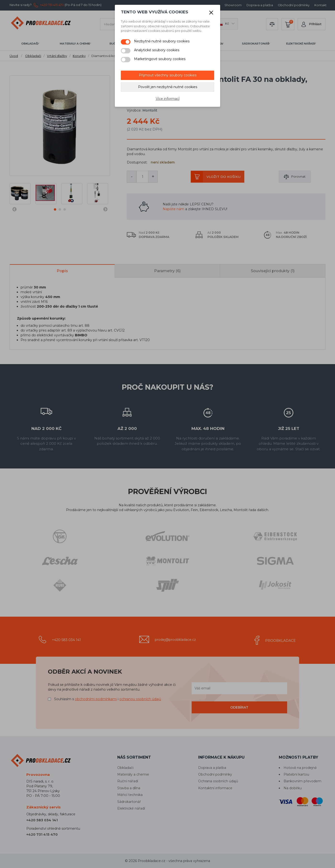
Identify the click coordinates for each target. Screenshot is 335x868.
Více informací (168, 99)
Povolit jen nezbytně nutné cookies (168, 87)
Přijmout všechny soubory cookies (168, 75)
